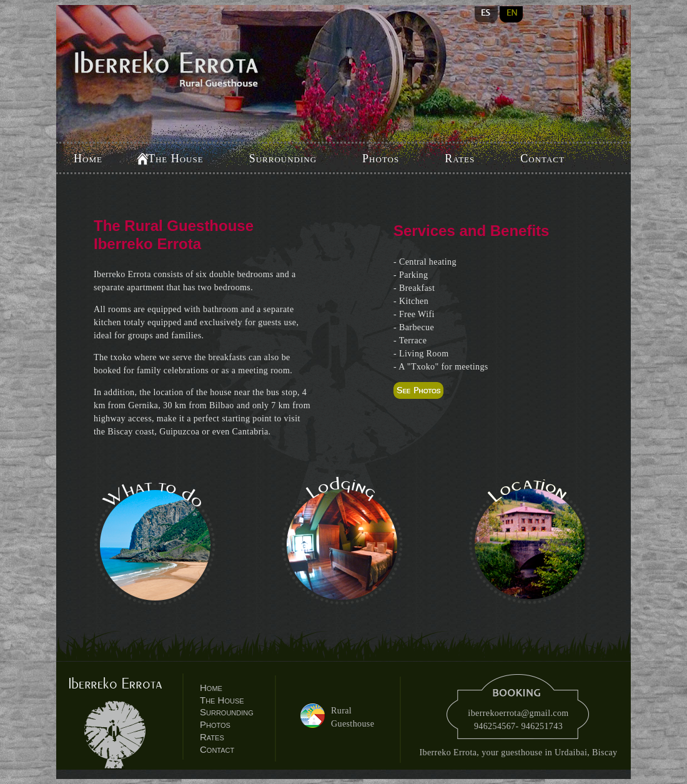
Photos (381, 159)
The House (176, 159)
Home (88, 159)
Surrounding (283, 159)
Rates (460, 159)
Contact (542, 159)
